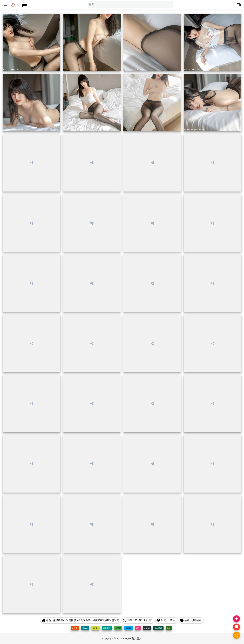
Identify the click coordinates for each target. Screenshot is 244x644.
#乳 (138, 628)
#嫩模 (128, 628)
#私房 (75, 628)
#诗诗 (147, 628)
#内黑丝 (158, 628)
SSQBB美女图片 (132, 638)
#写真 (118, 628)
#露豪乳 (107, 628)
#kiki (96, 628)
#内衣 (85, 628)
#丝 (169, 628)
